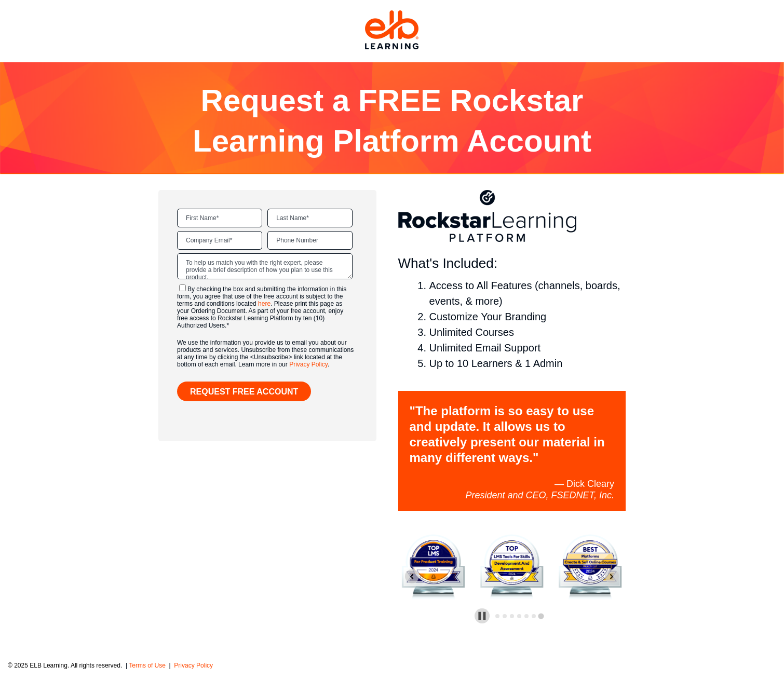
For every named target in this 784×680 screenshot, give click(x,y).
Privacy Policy (308, 364)
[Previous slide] (412, 576)
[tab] (497, 616)
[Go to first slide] (612, 576)
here (264, 304)
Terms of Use (148, 665)
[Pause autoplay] (482, 616)
